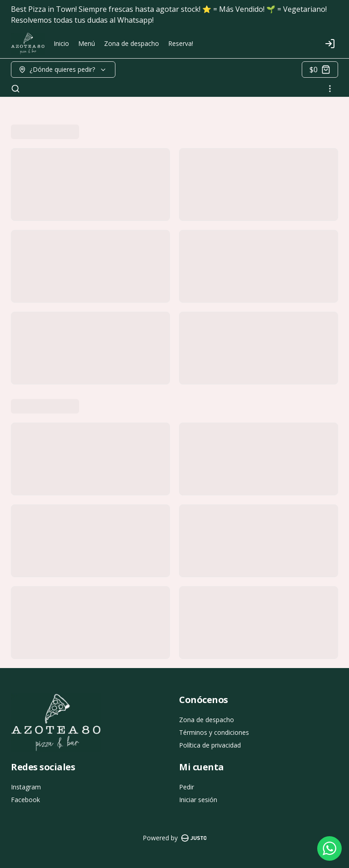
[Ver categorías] (330, 89)
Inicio (61, 43)
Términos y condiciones (214, 732)
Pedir (187, 787)
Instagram (26, 787)
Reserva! (181, 43)
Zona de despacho (132, 43)
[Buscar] (15, 89)
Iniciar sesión (198, 800)
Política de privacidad (210, 745)
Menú (87, 43)
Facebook (25, 800)
